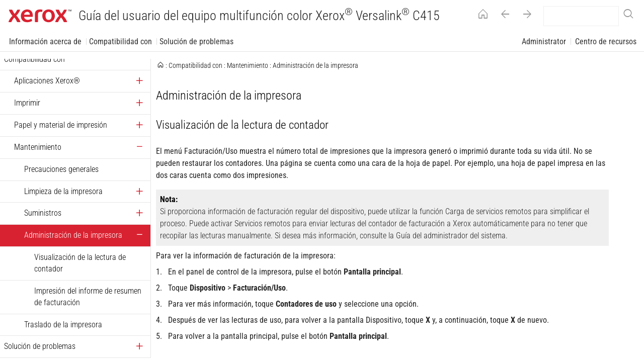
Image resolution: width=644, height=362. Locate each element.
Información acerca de (45, 41)
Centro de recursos (606, 41)
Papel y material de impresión (61, 125)
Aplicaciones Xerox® (47, 81)
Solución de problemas (196, 41)
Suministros (43, 213)
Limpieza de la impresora (63, 191)
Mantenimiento (38, 147)
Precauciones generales (61, 169)
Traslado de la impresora (63, 325)
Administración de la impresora (73, 235)
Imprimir (27, 103)
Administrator (544, 41)
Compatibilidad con (120, 41)
